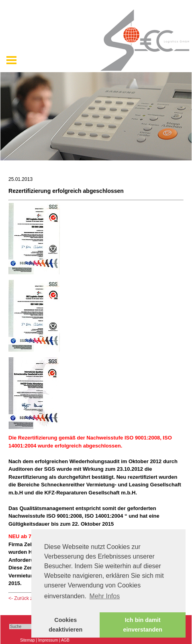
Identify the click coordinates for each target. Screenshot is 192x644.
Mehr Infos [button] (105, 596)
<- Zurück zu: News (29, 598)
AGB (65, 640)
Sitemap (28, 640)
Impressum (48, 640)
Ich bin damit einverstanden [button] (143, 625)
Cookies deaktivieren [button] (65, 625)
